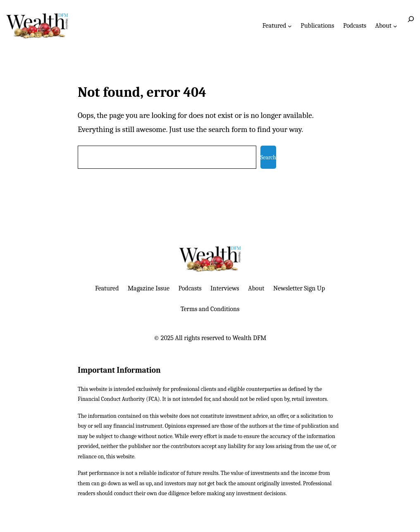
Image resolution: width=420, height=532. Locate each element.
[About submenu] (395, 26)
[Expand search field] (411, 26)
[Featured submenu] (290, 26)
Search (268, 157)
